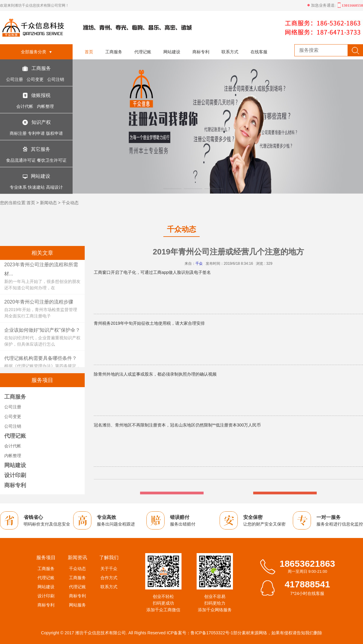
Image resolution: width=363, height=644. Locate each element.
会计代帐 (25, 106)
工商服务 (41, 68)
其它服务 (41, 149)
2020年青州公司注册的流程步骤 (39, 302)
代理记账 (143, 52)
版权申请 (54, 133)
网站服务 (77, 605)
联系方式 (230, 52)
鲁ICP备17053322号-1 (212, 633)
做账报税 (41, 95)
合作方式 (109, 578)
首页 (89, 52)
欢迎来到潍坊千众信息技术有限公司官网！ (34, 5)
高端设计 (54, 187)
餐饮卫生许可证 (52, 160)
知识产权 (41, 122)
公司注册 (15, 79)
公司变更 (36, 79)
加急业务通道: (322, 5)
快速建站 (36, 187)
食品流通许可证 (21, 160)
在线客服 (259, 52)
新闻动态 (48, 203)
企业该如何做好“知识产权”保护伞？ (42, 330)
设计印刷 (15, 475)
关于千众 (109, 569)
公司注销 (56, 79)
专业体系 (18, 187)
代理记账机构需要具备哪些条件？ (41, 358)
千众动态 (70, 203)
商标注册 (18, 133)
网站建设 (41, 176)
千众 (199, 264)
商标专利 (201, 52)
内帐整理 (46, 106)
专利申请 (36, 133)
